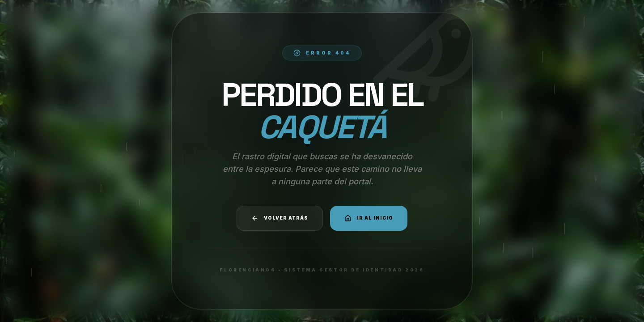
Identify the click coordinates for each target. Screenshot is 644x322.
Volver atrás (280, 218)
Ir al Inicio (369, 218)
